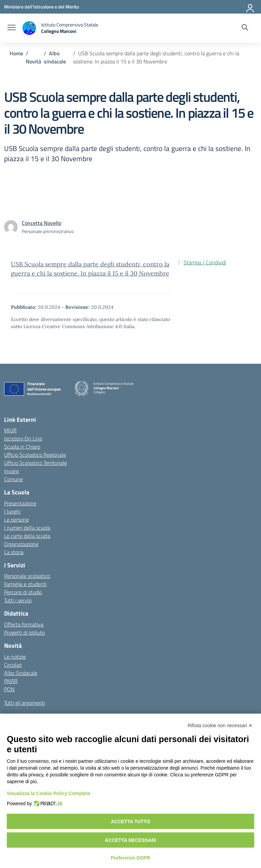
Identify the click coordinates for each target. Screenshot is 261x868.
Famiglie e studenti (25, 584)
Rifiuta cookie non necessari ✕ (220, 725)
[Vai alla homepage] (60, 28)
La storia (14, 552)
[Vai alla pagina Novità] (33, 61)
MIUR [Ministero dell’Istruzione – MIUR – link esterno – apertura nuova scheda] (10, 430)
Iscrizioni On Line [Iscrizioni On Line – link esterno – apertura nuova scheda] (23, 438)
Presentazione (20, 503)
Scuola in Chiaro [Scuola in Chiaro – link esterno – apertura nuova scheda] (22, 447)
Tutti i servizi (18, 600)
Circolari (13, 665)
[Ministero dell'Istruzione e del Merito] (41, 7)
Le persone (16, 520)
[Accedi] (250, 7)
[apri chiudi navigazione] (12, 28)
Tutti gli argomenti (24, 703)
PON (9, 689)
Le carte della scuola (27, 536)
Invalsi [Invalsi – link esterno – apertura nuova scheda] (11, 471)
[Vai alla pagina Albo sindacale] (55, 57)
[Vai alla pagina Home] (16, 53)
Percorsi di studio (23, 592)
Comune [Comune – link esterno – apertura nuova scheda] (13, 479)
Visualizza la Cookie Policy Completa (49, 793)
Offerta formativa (24, 624)
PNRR (11, 681)
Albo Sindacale (21, 673)
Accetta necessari (131, 840)
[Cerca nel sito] (245, 28)
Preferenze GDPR (130, 858)
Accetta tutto (130, 822)
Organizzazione (21, 544)
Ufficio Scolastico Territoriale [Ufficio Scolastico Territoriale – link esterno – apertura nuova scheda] (36, 463)
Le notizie (15, 657)
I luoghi (12, 511)
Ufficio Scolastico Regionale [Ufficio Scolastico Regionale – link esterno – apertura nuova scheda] (35, 455)
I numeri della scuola (27, 528)
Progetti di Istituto (24, 633)
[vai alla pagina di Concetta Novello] (41, 223)
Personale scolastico (27, 576)
